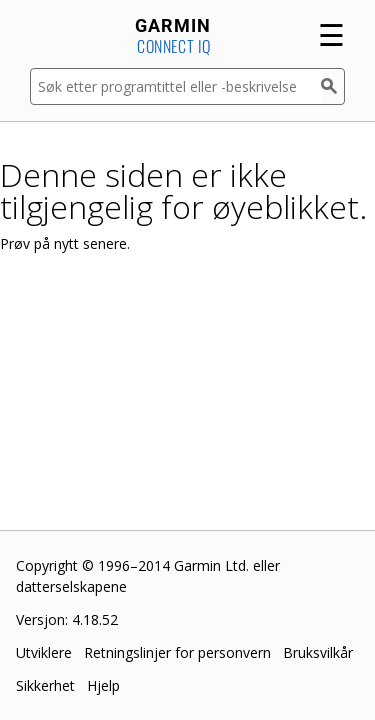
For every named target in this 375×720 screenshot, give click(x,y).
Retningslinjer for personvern (177, 652)
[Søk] (333, 86)
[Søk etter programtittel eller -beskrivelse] (175, 86)
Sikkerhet (45, 685)
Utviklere (44, 652)
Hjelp (103, 685)
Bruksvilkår (318, 652)
